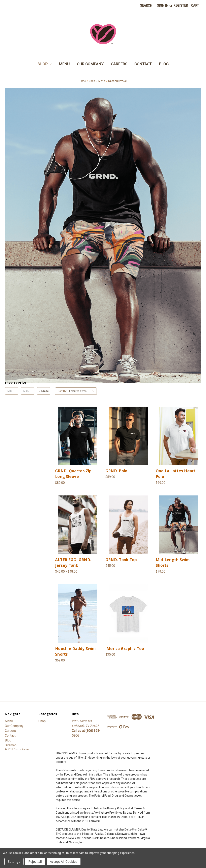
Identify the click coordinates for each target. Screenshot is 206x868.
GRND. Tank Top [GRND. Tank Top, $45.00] (121, 560)
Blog (164, 64)
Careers (119, 64)
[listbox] (83, 391)
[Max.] (27, 391)
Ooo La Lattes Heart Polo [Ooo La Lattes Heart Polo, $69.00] (176, 474)
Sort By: (62, 391)
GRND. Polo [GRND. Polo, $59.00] (116, 471)
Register (181, 6)
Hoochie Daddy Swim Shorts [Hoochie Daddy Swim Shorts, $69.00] (76, 652)
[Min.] (12, 391)
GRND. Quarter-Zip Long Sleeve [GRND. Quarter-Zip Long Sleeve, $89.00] (73, 474)
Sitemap (11, 745)
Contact (143, 64)
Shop (44, 64)
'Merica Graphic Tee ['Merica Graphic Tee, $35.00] (125, 649)
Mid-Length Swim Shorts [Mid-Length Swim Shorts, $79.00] (173, 563)
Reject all (35, 862)
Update (44, 391)
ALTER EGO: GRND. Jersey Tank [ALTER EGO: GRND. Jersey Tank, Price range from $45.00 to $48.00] (73, 563)
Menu (64, 64)
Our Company (90, 64)
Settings (14, 862)
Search (146, 6)
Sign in (163, 6)
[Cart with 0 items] (195, 6)
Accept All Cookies (64, 862)
